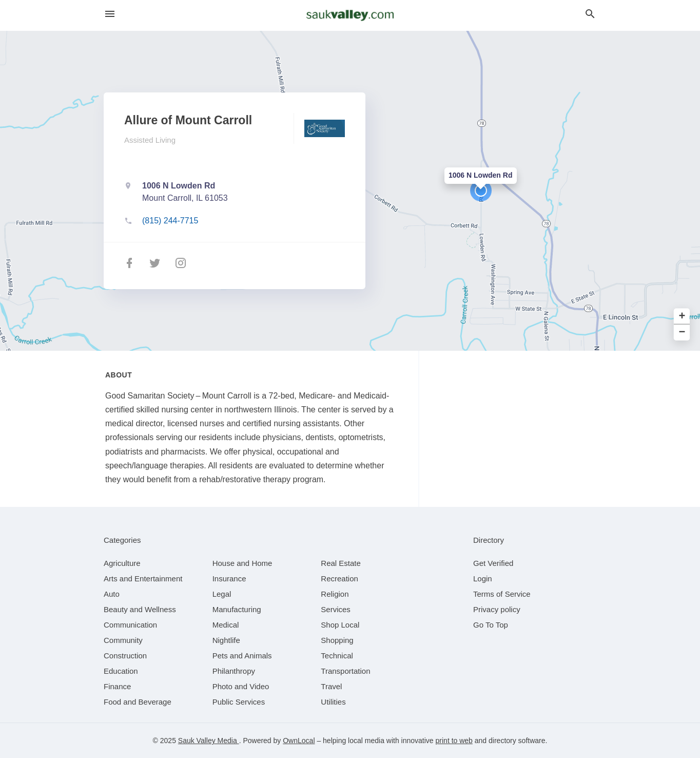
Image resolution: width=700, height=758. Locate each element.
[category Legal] (222, 594)
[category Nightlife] (226, 640)
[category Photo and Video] (241, 686)
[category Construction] (125, 656)
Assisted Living (150, 140)
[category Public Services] (239, 702)
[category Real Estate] (341, 563)
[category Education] (121, 671)
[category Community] (123, 640)
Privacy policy (497, 609)
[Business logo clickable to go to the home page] (350, 15)
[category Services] (336, 609)
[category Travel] (331, 686)
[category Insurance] (229, 579)
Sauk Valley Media (209, 741)
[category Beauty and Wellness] (140, 609)
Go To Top (491, 625)
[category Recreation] (339, 579)
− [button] (682, 333)
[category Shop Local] (340, 625)
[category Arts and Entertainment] (143, 579)
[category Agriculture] (122, 563)
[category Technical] (337, 656)
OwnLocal (299, 741)
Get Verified (493, 563)
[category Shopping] (337, 640)
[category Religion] (335, 594)
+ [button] (682, 317)
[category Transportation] (345, 671)
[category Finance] (117, 686)
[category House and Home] (242, 563)
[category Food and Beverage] (138, 702)
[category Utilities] (333, 702)
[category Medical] (226, 625)
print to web (454, 741)
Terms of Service (502, 594)
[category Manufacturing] (237, 609)
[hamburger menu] (110, 14)
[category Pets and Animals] (242, 656)
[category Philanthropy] (234, 671)
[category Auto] (112, 594)
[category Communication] (130, 625)
